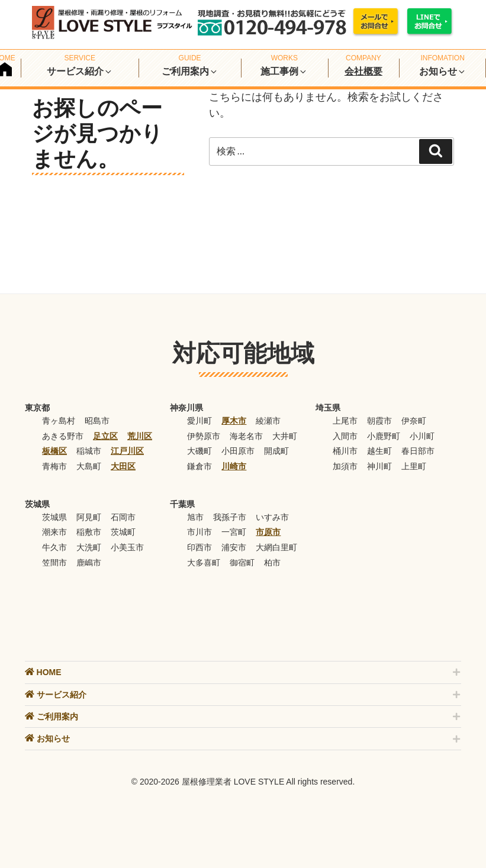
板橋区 (54, 451)
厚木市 (234, 421)
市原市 (268, 532)
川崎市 (234, 466)
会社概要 (363, 71)
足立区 (105, 436)
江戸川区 (127, 451)
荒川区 (140, 436)
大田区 (123, 466)
